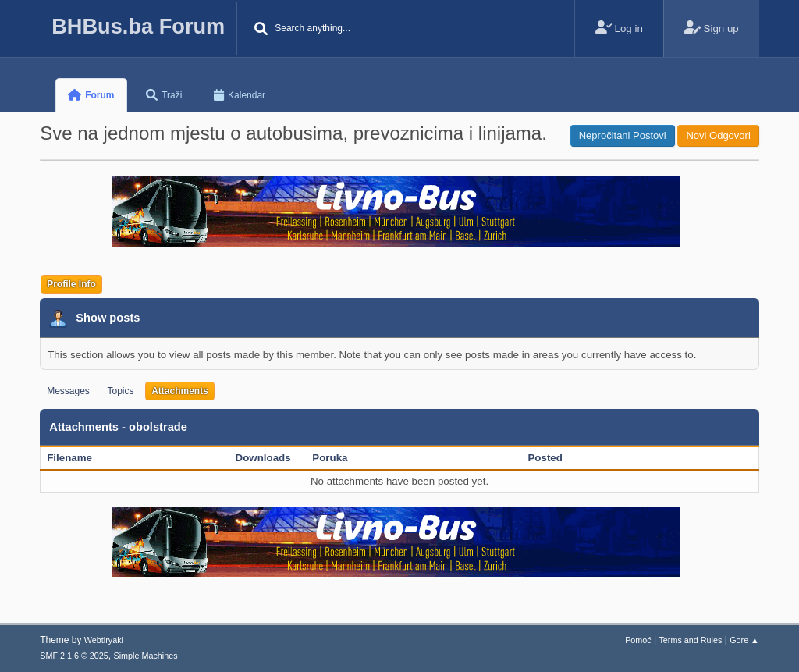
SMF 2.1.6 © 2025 (74, 656)
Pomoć (638, 640)
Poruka (330, 458)
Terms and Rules (690, 640)
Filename (78, 458)
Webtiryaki (104, 640)
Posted (545, 458)
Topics (121, 391)
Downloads (263, 458)
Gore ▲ (744, 640)
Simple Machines (146, 656)
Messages (68, 391)
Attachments (180, 391)
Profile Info (71, 284)
